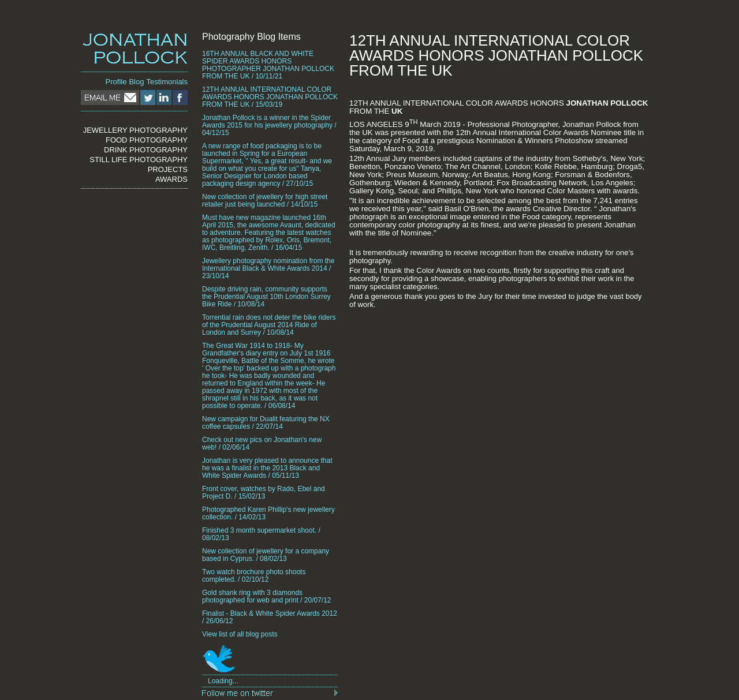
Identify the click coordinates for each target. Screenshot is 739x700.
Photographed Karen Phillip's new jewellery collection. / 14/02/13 (268, 514)
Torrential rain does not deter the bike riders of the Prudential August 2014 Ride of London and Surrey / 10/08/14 (269, 325)
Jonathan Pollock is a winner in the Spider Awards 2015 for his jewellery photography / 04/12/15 (269, 126)
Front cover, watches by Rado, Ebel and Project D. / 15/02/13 (264, 493)
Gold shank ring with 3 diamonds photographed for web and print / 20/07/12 (267, 597)
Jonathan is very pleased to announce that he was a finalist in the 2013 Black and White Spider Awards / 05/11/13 (267, 468)
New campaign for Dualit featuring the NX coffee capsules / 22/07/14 (266, 423)
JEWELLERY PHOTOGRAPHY (135, 130)
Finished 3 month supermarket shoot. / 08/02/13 (261, 534)
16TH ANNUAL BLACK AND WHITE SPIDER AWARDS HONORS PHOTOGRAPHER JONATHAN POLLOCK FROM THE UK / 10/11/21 (268, 65)
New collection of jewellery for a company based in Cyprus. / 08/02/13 (266, 555)
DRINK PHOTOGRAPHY (146, 150)
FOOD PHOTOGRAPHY (147, 140)
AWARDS (171, 179)
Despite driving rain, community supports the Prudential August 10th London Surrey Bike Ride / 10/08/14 (266, 297)
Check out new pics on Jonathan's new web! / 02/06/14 (262, 444)
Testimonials (167, 82)
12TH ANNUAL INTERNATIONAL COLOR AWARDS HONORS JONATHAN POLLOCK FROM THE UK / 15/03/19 (270, 97)
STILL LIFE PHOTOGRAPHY (139, 160)
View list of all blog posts (240, 635)
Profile (116, 82)
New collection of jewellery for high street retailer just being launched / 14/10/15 (265, 201)
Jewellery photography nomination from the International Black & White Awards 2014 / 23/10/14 (268, 269)
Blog (136, 82)
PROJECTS (168, 169)
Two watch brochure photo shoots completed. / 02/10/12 (254, 576)
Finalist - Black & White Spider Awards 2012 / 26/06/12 (270, 617)
